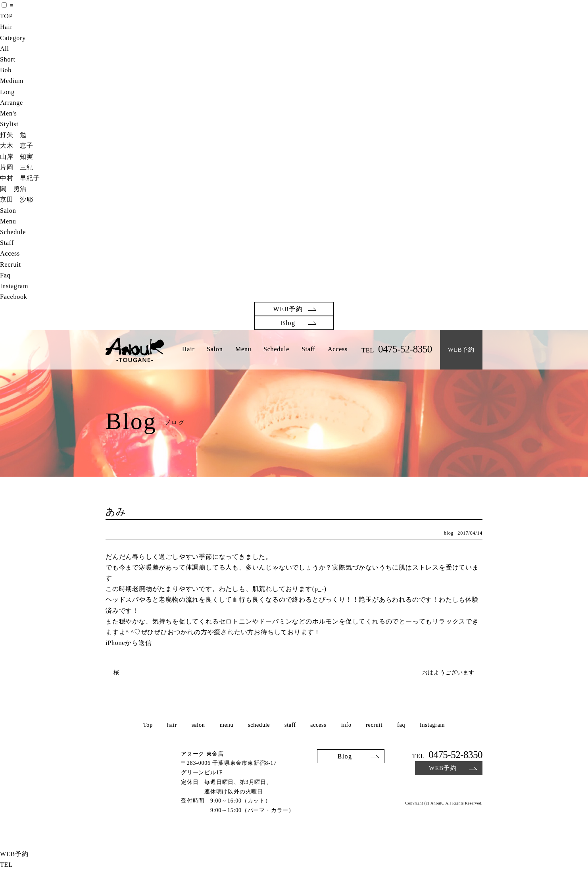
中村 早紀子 (20, 178)
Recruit (11, 265)
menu (226, 725)
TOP (6, 16)
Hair (6, 27)
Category (13, 38)
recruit (374, 725)
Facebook (14, 297)
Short (8, 59)
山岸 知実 (17, 157)
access (318, 725)
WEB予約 (288, 309)
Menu (8, 221)
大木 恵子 (17, 145)
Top (148, 725)
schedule (259, 725)
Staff (7, 243)
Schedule (13, 232)
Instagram (14, 286)
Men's (8, 113)
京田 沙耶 (17, 199)
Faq (5, 275)
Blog (288, 323)
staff (290, 725)
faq (401, 725)
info (346, 725)
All (5, 49)
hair (172, 725)
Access (10, 253)
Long (7, 92)
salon (198, 725)
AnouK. (437, 803)
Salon (8, 211)
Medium (12, 81)
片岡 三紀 (17, 167)
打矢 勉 (13, 135)
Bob (6, 70)
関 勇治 (13, 189)
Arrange (12, 103)
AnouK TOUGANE (135, 350)
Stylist (9, 124)
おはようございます (448, 673)
